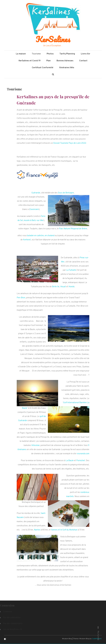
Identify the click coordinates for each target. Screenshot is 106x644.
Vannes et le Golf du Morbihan (64, 530)
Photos (50, 54)
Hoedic (72, 287)
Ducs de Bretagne (66, 193)
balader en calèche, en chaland (41, 236)
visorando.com (83, 454)
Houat (63, 287)
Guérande (36, 193)
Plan (49, 61)
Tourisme (36, 54)
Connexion (7, 612)
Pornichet (81, 461)
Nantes (37, 530)
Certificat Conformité (43, 68)
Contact (83, 61)
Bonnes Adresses (65, 61)
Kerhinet (27, 240)
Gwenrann (34, 210)
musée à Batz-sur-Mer (34, 221)
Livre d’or (86, 54)
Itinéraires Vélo (67, 68)
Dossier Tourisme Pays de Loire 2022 (70, 143)
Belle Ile (56, 287)
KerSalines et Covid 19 (30, 61)
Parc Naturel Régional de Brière (73, 229)
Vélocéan (35, 446)
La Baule (70, 461)
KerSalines (53, 39)
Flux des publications (12, 618)
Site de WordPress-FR (13, 630)
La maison (21, 54)
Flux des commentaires (13, 624)
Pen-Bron (21, 298)
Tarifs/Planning (67, 54)
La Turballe (71, 270)
